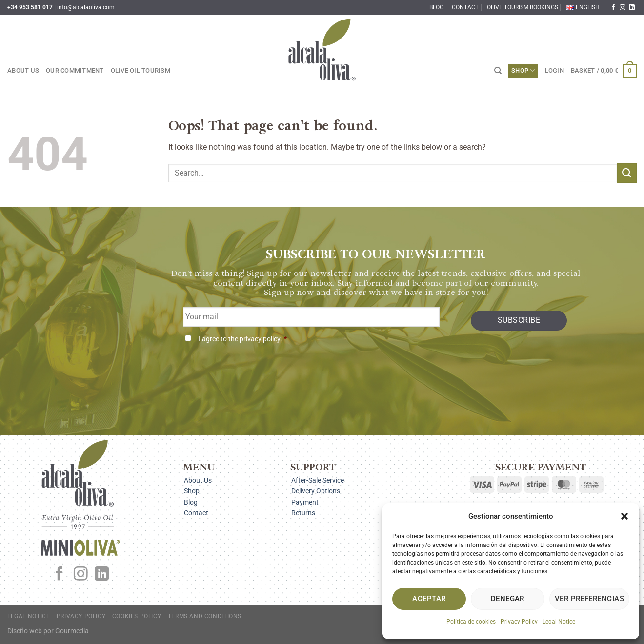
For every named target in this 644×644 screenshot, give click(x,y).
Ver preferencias (589, 599)
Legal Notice (559, 622)
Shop (523, 70)
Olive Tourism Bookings (523, 7)
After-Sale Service (318, 480)
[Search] (498, 71)
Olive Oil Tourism (141, 70)
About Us (23, 70)
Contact (465, 7)
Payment (305, 502)
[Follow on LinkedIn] (632, 8)
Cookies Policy (137, 616)
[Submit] (627, 173)
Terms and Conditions (205, 616)
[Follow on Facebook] (613, 8)
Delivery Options (316, 491)
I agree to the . (243, 339)
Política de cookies (471, 622)
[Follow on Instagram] (623, 8)
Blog (436, 7)
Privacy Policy (519, 622)
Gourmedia (72, 631)
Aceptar (429, 599)
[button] (624, 516)
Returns (303, 513)
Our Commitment (75, 70)
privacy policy (260, 339)
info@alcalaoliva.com (86, 7)
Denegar (508, 599)
